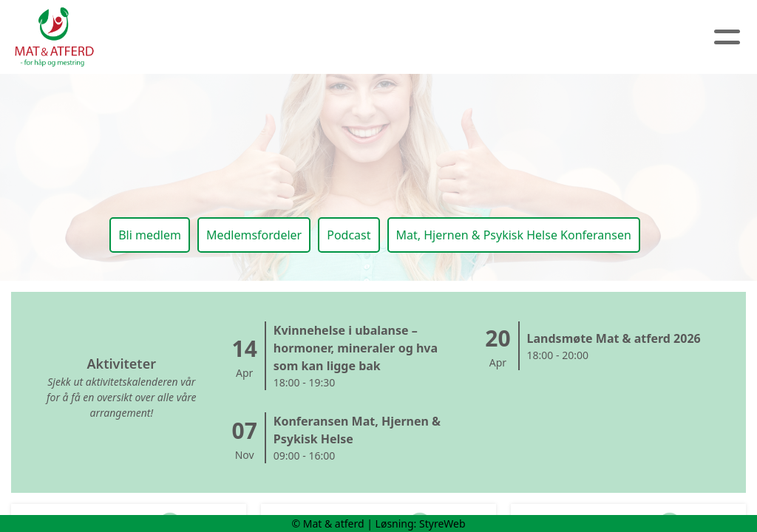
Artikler (332, 37)
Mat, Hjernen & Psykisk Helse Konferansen (514, 235)
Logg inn (599, 37)
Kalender (420, 37)
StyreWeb (442, 524)
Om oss (251, 37)
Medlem (514, 37)
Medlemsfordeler (254, 235)
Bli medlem (150, 235)
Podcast (349, 235)
